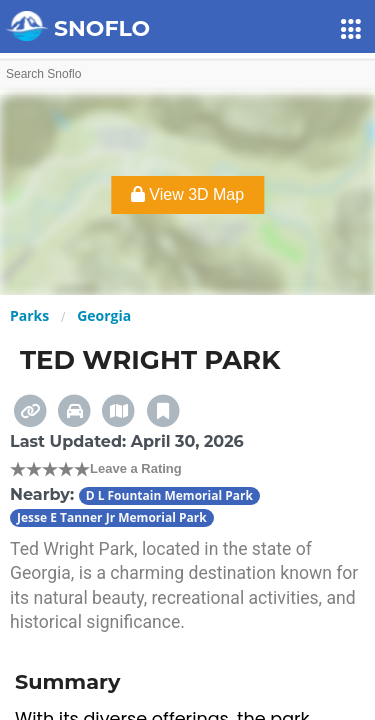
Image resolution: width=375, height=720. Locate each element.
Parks (29, 315)
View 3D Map (187, 194)
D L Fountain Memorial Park (169, 495)
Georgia (104, 315)
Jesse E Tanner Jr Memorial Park (112, 517)
